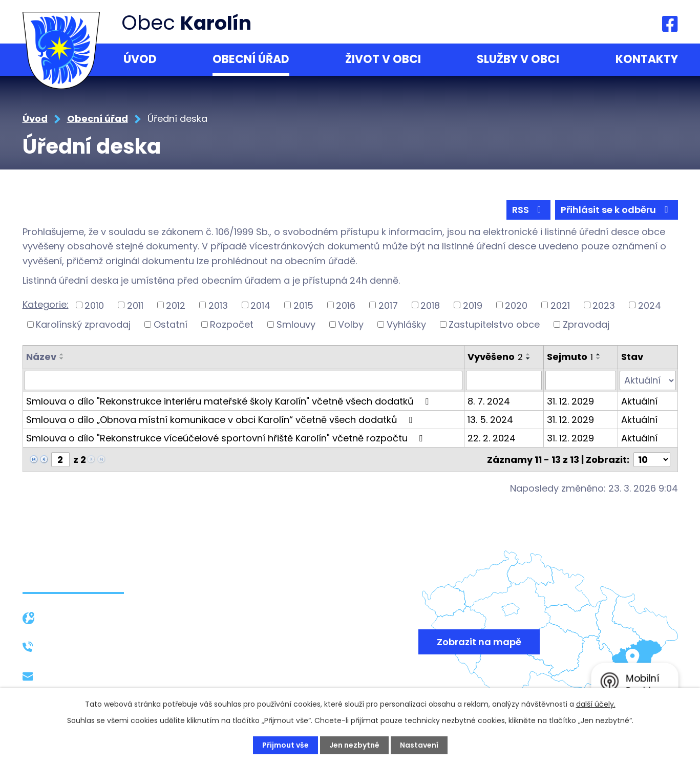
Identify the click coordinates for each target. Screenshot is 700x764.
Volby (351, 324)
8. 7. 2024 (489, 401)
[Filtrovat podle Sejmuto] (581, 380)
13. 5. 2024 (490, 420)
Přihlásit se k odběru (617, 210)
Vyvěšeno (495, 357)
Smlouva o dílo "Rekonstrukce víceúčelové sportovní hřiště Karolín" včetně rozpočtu (226, 438)
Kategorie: (46, 304)
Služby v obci (518, 59)
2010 (94, 305)
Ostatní (171, 324)
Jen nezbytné (354, 745)
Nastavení (419, 745)
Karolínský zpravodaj (83, 324)
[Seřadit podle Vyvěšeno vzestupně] (528, 354)
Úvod (140, 59)
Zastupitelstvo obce (494, 324)
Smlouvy (296, 324)
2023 (604, 305)
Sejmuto (570, 357)
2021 (560, 305)
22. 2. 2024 (492, 438)
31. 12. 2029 (570, 401)
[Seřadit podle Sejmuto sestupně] (599, 358)
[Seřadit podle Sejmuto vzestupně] (599, 354)
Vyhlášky (406, 324)
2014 (260, 305)
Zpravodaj (586, 324)
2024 (650, 305)
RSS (529, 210)
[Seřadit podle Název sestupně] (62, 358)
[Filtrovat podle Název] (243, 380)
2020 (516, 305)
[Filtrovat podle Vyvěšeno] (504, 380)
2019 (473, 305)
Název (41, 357)
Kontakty (647, 59)
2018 (430, 305)
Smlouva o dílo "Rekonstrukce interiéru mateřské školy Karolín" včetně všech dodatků (229, 401)
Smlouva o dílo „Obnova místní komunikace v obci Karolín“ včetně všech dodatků (221, 420)
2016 (346, 305)
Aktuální (639, 401)
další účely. (596, 704)
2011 (135, 305)
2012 (176, 305)
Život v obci (383, 59)
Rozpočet (232, 324)
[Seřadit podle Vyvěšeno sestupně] (528, 358)
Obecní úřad (251, 59)
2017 (388, 305)
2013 (218, 305)
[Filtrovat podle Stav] (648, 380)
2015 (303, 305)
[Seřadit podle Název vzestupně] (62, 354)
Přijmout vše (285, 745)
